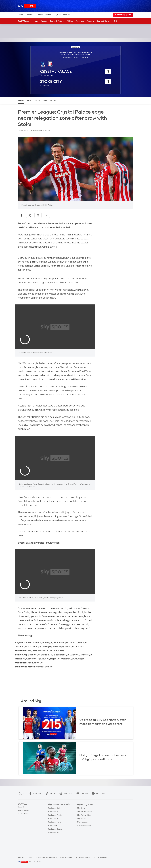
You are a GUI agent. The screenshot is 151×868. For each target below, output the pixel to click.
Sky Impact (82, 829)
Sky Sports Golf (54, 822)
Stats (37, 100)
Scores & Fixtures (57, 21)
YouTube (82, 793)
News (36, 21)
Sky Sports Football (56, 815)
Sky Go (80, 815)
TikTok (50, 793)
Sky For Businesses (85, 822)
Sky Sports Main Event (56, 808)
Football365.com (25, 819)
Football (24, 21)
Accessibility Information (85, 857)
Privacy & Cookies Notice (46, 857)
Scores (40, 15)
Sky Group (81, 819)
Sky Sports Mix (53, 847)
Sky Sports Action (55, 832)
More (67, 15)
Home (21, 15)
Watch (48, 15)
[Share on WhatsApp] (38, 215)
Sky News (81, 812)
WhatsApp (98, 793)
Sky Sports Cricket (55, 819)
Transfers (80, 21)
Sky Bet (57, 15)
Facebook (35, 793)
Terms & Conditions (26, 857)
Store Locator (83, 832)
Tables (70, 21)
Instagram (65, 793)
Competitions (104, 21)
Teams (90, 21)
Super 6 (21, 812)
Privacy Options (66, 857)
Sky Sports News (54, 836)
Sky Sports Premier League (58, 812)
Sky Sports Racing (55, 843)
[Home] (27, 6)
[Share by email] (46, 215)
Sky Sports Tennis (55, 829)
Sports (30, 15)
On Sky (116, 21)
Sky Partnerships (84, 826)
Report (21, 100)
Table (45, 100)
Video (30, 100)
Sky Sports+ (52, 840)
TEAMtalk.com (24, 815)
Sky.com (81, 808)
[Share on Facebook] (21, 215)
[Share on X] (30, 215)
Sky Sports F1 (53, 826)
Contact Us (103, 857)
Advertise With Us (84, 836)
